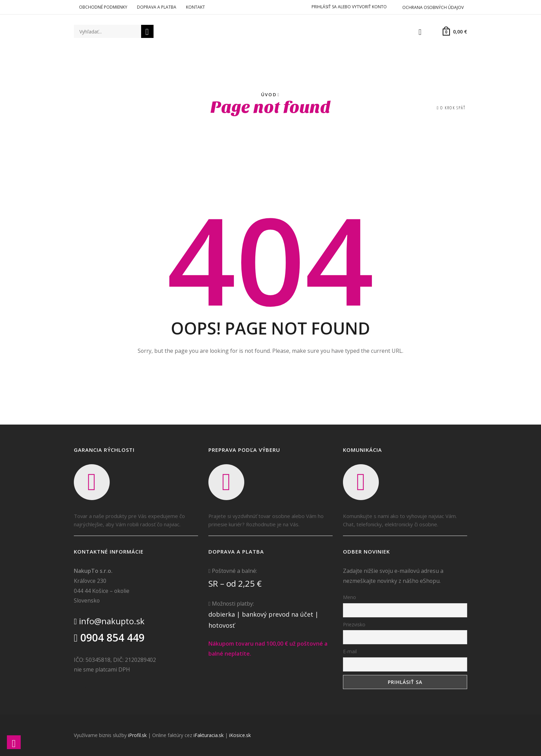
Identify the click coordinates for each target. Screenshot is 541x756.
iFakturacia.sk (209, 735)
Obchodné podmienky (103, 7)
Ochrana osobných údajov (433, 7)
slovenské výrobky (124, 688)
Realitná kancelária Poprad (102, 688)
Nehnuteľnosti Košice (92, 688)
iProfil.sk (137, 735)
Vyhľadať (147, 32)
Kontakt (195, 7)
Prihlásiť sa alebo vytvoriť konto (349, 7)
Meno (350, 597)
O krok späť (453, 108)
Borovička (86, 688)
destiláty (118, 688)
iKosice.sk (240, 735)
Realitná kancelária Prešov (112, 688)
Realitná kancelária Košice (78, 688)
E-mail (350, 651)
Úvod (269, 95)
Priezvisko (354, 624)
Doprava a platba (157, 7)
